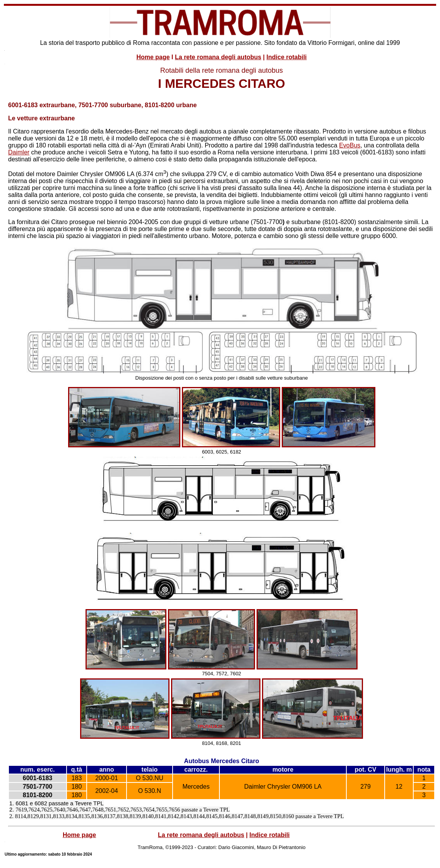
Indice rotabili (287, 57)
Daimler (19, 152)
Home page (153, 57)
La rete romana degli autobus (218, 57)
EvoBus (350, 145)
